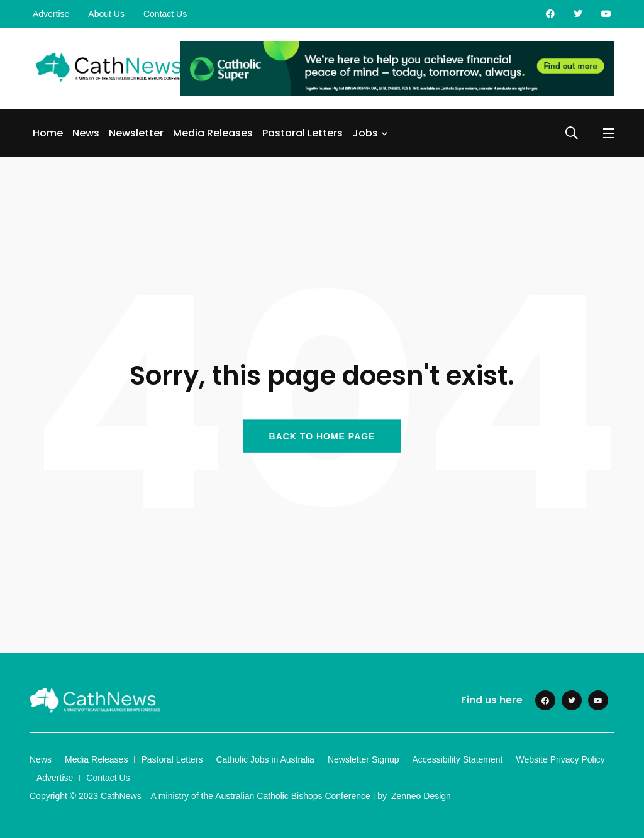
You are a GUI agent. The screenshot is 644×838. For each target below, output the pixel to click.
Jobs (365, 133)
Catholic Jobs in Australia (265, 759)
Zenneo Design (421, 796)
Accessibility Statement (458, 759)
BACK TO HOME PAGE (322, 436)
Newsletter (136, 133)
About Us (106, 14)
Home (48, 133)
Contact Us (165, 14)
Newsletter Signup (364, 759)
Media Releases (213, 133)
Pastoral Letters (303, 133)
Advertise (51, 14)
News (86, 133)
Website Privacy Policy (560, 759)
